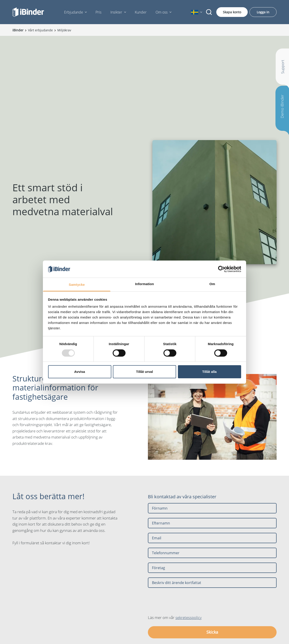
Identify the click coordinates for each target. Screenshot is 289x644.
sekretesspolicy (189, 617)
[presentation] (182, 601)
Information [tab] (144, 284)
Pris (98, 12)
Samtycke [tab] (77, 285)
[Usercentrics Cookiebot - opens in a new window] (221, 269)
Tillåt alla (210, 372)
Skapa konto (232, 12)
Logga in (263, 12)
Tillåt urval (145, 372)
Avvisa (80, 372)
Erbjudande (74, 12)
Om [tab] (212, 284)
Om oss (162, 12)
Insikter (116, 12)
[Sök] (209, 12)
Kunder (141, 12)
